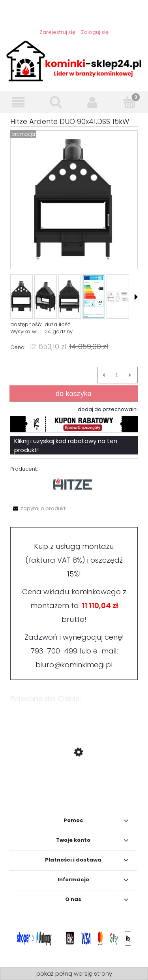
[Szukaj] (56, 102)
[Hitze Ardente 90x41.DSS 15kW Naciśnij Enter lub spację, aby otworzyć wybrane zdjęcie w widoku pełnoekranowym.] (74, 200)
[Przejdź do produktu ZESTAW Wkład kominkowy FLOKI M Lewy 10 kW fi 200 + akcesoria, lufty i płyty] (74, 790)
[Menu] (19, 102)
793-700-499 (54, 651)
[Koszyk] (129, 102)
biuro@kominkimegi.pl (74, 665)
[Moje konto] (93, 102)
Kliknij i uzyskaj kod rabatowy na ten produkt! (66, 445)
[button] (136, 297)
